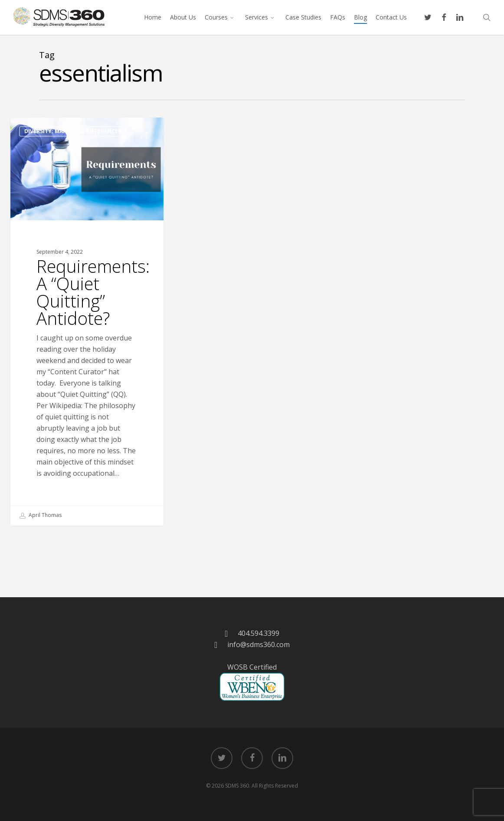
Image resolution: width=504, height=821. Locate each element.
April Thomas (41, 516)
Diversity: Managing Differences (73, 131)
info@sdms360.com (259, 644)
